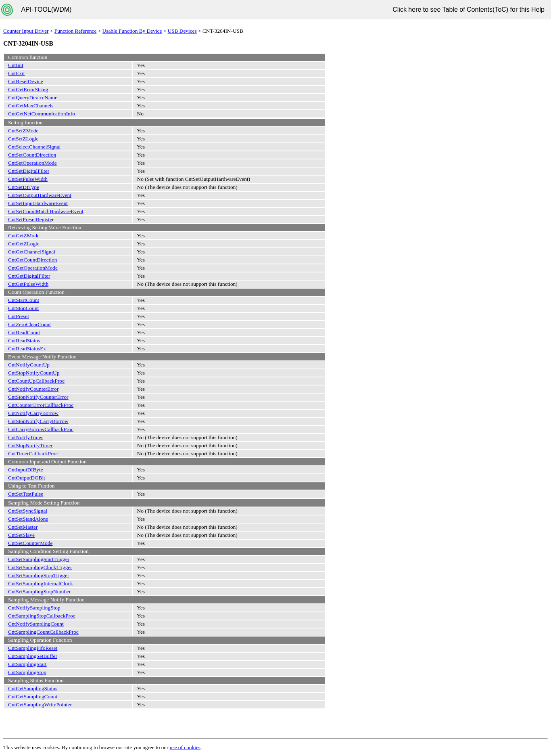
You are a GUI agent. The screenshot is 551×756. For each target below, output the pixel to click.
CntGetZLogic (24, 244)
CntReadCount (24, 332)
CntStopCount (23, 308)
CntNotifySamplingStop (34, 608)
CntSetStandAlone (28, 519)
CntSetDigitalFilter (29, 171)
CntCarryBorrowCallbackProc (41, 429)
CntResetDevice (26, 81)
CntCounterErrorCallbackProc (41, 405)
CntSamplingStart (27, 664)
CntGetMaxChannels (31, 106)
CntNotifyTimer (25, 437)
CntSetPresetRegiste (30, 219)
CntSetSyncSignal (28, 511)
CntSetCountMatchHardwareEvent (46, 211)
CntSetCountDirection (32, 155)
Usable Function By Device (132, 31)
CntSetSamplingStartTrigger (39, 559)
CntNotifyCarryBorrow (33, 413)
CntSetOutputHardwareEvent (40, 195)
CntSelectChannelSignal (34, 147)
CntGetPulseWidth (28, 284)
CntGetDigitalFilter (29, 276)
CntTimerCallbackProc (33, 453)
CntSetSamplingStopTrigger (39, 575)
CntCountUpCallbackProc (36, 381)
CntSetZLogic (23, 139)
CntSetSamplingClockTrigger (40, 567)
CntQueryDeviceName (33, 97)
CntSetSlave (21, 535)
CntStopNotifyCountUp (34, 373)
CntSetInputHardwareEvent (38, 203)
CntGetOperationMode (33, 268)
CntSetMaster (23, 527)
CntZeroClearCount (29, 324)
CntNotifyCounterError (33, 389)
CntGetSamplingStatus (33, 688)
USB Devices (182, 31)
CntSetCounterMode (30, 543)
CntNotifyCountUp (29, 365)
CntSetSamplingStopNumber (40, 592)
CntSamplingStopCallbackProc (42, 616)
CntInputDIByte (26, 470)
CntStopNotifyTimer (30, 445)
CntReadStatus (24, 340)
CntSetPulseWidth (28, 179)
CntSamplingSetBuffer (33, 656)
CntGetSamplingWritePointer (40, 705)
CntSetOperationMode (32, 163)
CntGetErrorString (28, 89)
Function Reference (76, 31)
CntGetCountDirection (32, 260)
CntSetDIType (24, 187)
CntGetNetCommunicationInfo (42, 114)
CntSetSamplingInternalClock (41, 583)
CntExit (16, 73)
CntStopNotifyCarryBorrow (38, 421)
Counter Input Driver (26, 31)
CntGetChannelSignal (32, 252)
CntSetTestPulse (26, 494)
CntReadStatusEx (27, 349)
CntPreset (19, 316)
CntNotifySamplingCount (36, 624)
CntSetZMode (23, 131)
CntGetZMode (24, 236)
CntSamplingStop (27, 672)
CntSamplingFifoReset (33, 648)
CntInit (16, 65)
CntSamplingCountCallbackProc (43, 632)
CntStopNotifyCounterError (38, 397)
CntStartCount (24, 300)
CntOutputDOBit (27, 478)
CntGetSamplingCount (33, 696)
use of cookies (185, 747)
